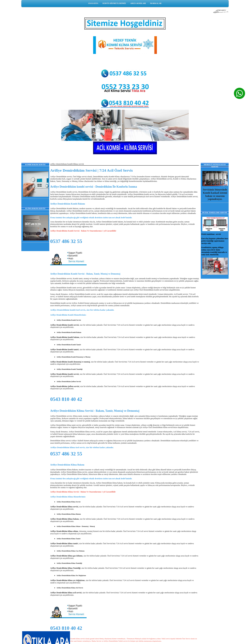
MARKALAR (156, 3)
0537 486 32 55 (66, 241)
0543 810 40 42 (66, 399)
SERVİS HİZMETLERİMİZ (114, 3)
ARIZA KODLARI (138, 3)
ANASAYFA (93, 3)
